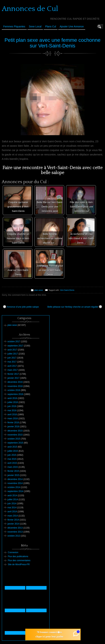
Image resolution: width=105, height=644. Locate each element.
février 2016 (13, 423)
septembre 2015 (15, 443)
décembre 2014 (15, 479)
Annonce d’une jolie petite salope (21, 307)
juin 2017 (12, 358)
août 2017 (12, 350)
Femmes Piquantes (14, 26)
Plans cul (51, 26)
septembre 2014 (15, 491)
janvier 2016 (13, 427)
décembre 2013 (15, 528)
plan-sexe (39, 290)
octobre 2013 (14, 536)
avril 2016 (12, 414)
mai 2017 (12, 362)
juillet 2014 (13, 500)
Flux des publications (18, 556)
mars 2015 (13, 467)
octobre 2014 (14, 487)
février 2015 (13, 471)
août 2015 (12, 447)
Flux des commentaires (19, 560)
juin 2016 (12, 406)
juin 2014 (12, 504)
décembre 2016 (15, 382)
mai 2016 (12, 410)
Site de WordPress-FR (19, 564)
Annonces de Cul (30, 9)
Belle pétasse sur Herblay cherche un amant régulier (75, 307)
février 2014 (13, 520)
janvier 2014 (13, 524)
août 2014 (12, 495)
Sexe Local (35, 26)
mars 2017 (13, 370)
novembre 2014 (15, 483)
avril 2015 (12, 463)
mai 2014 (12, 508)
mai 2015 (12, 459)
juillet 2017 (13, 354)
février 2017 (13, 374)
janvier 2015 (13, 475)
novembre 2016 (15, 386)
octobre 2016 (14, 390)
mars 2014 (13, 516)
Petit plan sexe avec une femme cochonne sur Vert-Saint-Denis (53, 43)
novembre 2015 (15, 435)
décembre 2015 (15, 431)
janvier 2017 (13, 378)
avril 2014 (12, 512)
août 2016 (12, 398)
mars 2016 (13, 419)
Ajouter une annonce (72, 26)
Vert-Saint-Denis (67, 290)
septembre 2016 (15, 394)
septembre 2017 (15, 346)
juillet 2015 (13, 451)
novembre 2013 (15, 532)
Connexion (13, 552)
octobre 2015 (14, 439)
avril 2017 (12, 366)
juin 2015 (12, 455)
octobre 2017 (14, 342)
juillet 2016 (13, 402)
